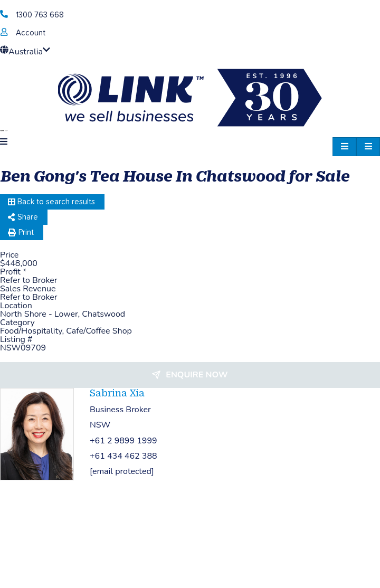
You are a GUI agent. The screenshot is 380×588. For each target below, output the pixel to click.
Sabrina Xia (117, 393)
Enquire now (197, 375)
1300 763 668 (40, 15)
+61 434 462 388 (123, 456)
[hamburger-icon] (368, 147)
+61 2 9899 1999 (123, 441)
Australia (25, 52)
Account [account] (31, 33)
